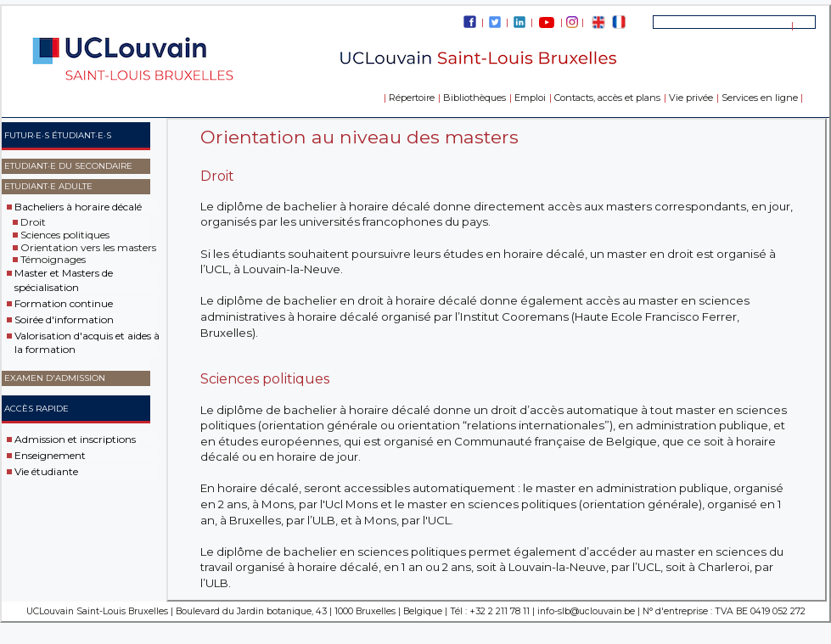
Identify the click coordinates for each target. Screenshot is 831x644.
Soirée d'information (64, 319)
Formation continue (64, 303)
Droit (33, 222)
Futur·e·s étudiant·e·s (58, 135)
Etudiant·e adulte (48, 186)
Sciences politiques (65, 235)
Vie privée (691, 98)
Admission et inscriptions (75, 439)
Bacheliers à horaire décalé (78, 207)
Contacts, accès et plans (607, 98)
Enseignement (50, 455)
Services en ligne (760, 98)
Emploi (530, 98)
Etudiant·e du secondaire (68, 166)
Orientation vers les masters (88, 246)
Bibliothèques (474, 98)
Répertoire (412, 98)
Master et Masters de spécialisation (64, 280)
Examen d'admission (55, 378)
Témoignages (53, 259)
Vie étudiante (46, 471)
